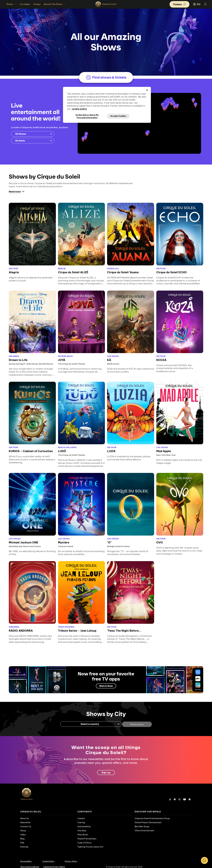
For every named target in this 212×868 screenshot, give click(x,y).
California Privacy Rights (54, 863)
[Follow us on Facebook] (175, 795)
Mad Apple (164, 448)
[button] (147, 130)
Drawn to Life (18, 357)
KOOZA (161, 357)
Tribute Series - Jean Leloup (77, 627)
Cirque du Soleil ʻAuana (123, 269)
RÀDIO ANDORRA (21, 627)
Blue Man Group (142, 823)
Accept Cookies (118, 116)
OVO (160, 539)
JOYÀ (62, 357)
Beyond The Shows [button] (55, 4)
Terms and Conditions (30, 863)
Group (23, 827)
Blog (22, 835)
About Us (25, 815)
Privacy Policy (71, 857)
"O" (109, 539)
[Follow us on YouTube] (185, 795)
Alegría (14, 269)
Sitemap (24, 843)
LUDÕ (62, 448)
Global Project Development (148, 819)
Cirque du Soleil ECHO (172, 269)
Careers (81, 815)
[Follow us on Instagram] (179, 795)
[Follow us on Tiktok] (170, 795)
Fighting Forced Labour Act (91, 843)
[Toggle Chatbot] (204, 860)
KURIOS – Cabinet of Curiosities (31, 448)
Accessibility (26, 857)
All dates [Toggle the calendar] (34, 137)
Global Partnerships (87, 835)
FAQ (22, 839)
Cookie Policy (48, 857)
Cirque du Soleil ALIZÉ (73, 269)
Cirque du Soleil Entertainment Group (152, 815)
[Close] (147, 90)
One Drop (82, 827)
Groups (37, 4)
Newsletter (25, 819)
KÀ (109, 357)
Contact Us (26, 823)
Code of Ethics (85, 839)
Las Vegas (25, 4)
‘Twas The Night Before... (124, 627)
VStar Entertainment (144, 827)
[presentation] (47, 808)
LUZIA (111, 448)
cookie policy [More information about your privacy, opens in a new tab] (79, 109)
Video (23, 831)
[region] (107, 105)
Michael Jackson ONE (24, 539)
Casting (81, 819)
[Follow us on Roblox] (190, 795)
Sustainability (84, 823)
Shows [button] (11, 4)
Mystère (64, 539)
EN (197, 4)
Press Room (83, 831)
